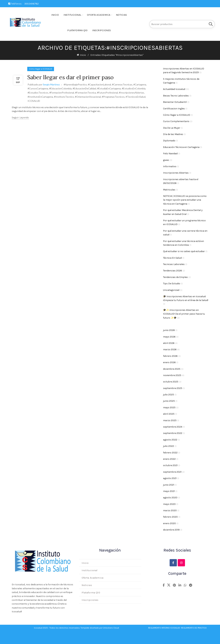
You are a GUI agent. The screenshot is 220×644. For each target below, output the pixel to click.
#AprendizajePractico (75, 84)
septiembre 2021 (172, 472)
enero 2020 (169, 523)
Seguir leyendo (20, 118)
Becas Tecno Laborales (176, 96)
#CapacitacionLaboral (99, 84)
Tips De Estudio (172, 284)
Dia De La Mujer (172, 128)
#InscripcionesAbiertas (131, 93)
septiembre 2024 (173, 427)
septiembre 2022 (173, 433)
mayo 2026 (169, 337)
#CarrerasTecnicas (122, 84)
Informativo (170, 166)
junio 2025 (169, 401)
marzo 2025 (170, 420)
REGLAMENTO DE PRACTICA (194, 628)
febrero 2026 (170, 356)
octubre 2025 (171, 382)
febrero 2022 (170, 453)
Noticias (121, 15)
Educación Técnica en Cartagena (181, 147)
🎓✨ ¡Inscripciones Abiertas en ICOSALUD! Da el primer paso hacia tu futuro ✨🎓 (184, 314)
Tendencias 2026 (172, 271)
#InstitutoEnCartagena (40, 97)
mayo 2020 (169, 504)
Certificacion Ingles (174, 109)
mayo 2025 (169, 407)
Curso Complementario (176, 121)
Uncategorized (171, 290)
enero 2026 (169, 362)
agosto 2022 (170, 440)
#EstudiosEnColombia (134, 88)
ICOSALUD (34, 101)
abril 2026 (169, 343)
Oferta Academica (99, 15)
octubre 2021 (170, 465)
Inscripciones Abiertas (176, 173)
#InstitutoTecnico (64, 97)
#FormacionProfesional (62, 93)
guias (166, 160)
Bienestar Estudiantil (175, 102)
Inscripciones (102, 30)
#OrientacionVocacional (88, 97)
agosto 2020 (170, 498)
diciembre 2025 (172, 369)
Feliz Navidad (170, 154)
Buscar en (211, 24)
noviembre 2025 (172, 375)
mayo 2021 (169, 491)
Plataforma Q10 (77, 30)
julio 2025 (168, 395)
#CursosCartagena (38, 88)
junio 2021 (169, 485)
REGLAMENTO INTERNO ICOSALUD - (165, 628)
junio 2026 (169, 330)
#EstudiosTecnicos (38, 93)
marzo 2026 (170, 349)
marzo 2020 (170, 510)
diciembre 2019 (171, 530)
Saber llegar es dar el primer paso (70, 77)
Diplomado (169, 141)
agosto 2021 (170, 478)
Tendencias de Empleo (175, 277)
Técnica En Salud (172, 258)
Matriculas (169, 190)
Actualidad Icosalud (174, 89)
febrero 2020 (170, 517)
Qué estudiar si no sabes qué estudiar (184, 251)
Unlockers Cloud (111, 628)
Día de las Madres (173, 134)
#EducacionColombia (60, 88)
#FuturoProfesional (107, 93)
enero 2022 (169, 459)
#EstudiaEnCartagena (109, 88)
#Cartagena (140, 84)
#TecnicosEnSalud (136, 97)
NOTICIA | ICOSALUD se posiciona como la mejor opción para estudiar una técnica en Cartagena (185, 200)
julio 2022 (168, 446)
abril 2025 (169, 414)
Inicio (55, 15)
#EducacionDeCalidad (84, 88)
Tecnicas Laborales (174, 264)
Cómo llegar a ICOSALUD (41, 69)
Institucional (72, 15)
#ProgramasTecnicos (113, 97)
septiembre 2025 (173, 388)
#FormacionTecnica (85, 93)
